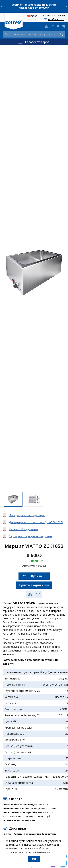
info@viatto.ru (56, 19)
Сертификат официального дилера (31, 536)
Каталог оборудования (23, 529)
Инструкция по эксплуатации (27, 515)
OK (34, 859)
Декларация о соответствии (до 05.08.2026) (36, 522)
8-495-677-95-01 (54, 15)
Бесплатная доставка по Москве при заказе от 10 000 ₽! (34, 6)
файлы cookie (34, 841)
